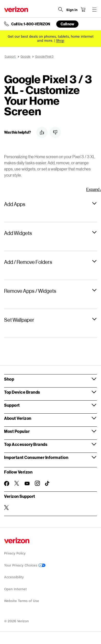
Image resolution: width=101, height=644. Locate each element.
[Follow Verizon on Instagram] (37, 483)
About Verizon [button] (18, 418)
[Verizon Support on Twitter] (7, 508)
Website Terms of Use (22, 601)
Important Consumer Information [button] (36, 457)
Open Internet (15, 589)
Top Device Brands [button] (22, 392)
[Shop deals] (60, 41)
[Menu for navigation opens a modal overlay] (94, 9)
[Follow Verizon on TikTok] (48, 484)
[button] (42, 132)
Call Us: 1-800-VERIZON (31, 24)
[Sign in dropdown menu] (72, 10)
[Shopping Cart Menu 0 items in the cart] (83, 9)
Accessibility (14, 577)
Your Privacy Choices (25, 565)
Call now (67, 24)
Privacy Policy (15, 553)
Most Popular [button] (17, 431)
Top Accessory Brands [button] (26, 444)
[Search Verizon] (61, 9)
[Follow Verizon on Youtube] (27, 484)
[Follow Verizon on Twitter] (17, 483)
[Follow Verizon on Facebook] (7, 484)
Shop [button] (9, 379)
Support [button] (12, 405)
